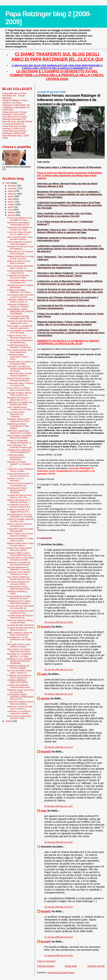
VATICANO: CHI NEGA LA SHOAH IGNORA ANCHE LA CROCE (19, 369)
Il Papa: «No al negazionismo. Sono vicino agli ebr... (20, 549)
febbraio (12, 212)
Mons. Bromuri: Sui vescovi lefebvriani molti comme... (19, 650)
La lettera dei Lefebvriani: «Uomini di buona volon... (19, 686)
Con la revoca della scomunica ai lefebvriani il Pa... (20, 612)
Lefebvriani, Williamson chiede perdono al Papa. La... (20, 301)
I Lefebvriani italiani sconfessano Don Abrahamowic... (16, 457)
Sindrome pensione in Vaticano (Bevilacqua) (20, 286)
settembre (13, 194)
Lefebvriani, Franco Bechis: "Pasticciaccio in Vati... (19, 573)
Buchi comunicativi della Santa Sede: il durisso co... (20, 267)
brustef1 (46, 627)
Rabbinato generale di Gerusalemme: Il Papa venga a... (18, 426)
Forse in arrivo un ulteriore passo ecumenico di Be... (19, 389)
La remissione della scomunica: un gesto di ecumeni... (21, 296)
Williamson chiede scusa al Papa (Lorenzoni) (19, 262)
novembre (13, 188)
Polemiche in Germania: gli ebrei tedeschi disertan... (19, 564)
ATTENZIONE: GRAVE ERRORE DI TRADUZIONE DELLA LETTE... (20, 697)
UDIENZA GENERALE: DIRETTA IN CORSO (18, 681)
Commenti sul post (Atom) (61, 972)
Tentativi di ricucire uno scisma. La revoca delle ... (20, 691)
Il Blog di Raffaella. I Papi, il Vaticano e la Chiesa (15, 101)
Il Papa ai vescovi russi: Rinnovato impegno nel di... (20, 337)
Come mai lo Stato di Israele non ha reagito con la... (19, 233)
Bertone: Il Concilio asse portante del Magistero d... (20, 442)
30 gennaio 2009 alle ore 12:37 (59, 694)
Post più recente (46, 966)
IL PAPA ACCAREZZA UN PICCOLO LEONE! (18, 667)
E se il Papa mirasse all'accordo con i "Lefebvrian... (16, 414)
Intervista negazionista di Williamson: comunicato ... (20, 568)
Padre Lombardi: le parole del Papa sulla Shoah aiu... (20, 634)
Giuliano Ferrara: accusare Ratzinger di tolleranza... (19, 379)
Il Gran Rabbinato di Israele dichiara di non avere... (19, 597)
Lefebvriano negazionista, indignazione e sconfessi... (20, 432)
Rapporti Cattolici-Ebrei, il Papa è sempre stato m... (20, 544)
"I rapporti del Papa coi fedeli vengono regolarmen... (19, 375)
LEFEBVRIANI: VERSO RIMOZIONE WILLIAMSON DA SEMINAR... (20, 311)
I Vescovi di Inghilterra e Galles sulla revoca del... (20, 540)
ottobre (11, 191)
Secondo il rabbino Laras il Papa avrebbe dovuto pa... (20, 554)
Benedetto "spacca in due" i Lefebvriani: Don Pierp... (19, 420)
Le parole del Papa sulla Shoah (20, 625)
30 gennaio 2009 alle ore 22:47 (59, 842)
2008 (8, 721)
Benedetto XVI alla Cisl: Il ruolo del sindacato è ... (20, 248)
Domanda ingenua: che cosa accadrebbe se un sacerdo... (21, 515)
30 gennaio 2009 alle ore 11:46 (59, 669)
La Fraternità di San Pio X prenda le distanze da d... (19, 506)
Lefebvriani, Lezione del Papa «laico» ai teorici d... (20, 708)
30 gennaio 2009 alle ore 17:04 (59, 806)
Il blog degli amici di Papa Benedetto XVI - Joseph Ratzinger (14, 96)
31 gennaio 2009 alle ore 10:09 (59, 955)
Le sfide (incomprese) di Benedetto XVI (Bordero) (19, 346)
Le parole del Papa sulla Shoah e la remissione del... (20, 607)
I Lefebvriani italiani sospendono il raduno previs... (18, 357)
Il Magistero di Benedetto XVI (16, 105)
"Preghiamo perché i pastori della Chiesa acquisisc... (19, 602)
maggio (12, 204)
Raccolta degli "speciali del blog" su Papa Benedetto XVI (18, 123)
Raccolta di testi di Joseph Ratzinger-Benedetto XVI (15, 118)
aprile (11, 207)
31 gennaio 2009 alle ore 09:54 (59, 937)
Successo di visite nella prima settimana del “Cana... (20, 322)
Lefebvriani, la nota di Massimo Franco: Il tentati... (20, 470)
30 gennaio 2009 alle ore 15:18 (59, 747)
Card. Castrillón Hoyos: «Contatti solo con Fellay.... (20, 408)
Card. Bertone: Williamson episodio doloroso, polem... (20, 578)
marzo (11, 210)
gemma (45, 698)
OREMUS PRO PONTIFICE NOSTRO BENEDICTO (19, 451)
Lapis (44, 674)
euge (44, 811)
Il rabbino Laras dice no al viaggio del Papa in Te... (19, 511)
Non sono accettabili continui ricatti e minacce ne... (19, 672)
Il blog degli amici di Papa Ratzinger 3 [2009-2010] (14, 132)
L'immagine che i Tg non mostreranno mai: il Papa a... (19, 639)
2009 (8, 183)
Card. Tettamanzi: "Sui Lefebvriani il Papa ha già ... (20, 446)
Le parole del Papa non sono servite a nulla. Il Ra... (19, 496)
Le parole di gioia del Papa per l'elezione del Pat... (20, 617)
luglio (11, 199)
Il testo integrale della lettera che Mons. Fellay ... (19, 717)
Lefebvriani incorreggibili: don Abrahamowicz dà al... (20, 403)
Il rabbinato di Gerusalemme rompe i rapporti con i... (19, 677)
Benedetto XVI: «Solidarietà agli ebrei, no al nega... (19, 655)
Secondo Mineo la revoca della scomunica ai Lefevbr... (20, 559)
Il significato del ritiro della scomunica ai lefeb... (18, 277)
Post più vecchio (96, 966)
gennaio (12, 215)
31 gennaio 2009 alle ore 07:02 (59, 907)
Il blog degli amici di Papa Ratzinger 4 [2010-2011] (14, 127)
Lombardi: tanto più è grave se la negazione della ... (20, 363)
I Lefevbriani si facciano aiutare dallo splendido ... (20, 530)
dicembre (12, 186)
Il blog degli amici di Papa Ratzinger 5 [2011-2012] (14, 113)
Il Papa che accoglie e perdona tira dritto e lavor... (20, 520)
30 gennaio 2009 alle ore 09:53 (59, 622)
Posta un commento (46, 961)
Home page (71, 966)
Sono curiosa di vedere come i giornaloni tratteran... (20, 238)
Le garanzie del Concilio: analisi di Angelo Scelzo (19, 588)
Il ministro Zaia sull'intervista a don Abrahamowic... (20, 341)
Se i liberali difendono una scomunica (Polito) (18, 583)
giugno (11, 202)
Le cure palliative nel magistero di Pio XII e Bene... (20, 332)
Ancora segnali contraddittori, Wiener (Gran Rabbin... (20, 437)
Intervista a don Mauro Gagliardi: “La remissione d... (19, 464)
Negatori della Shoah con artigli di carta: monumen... (20, 257)
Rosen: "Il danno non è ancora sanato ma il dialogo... (20, 535)
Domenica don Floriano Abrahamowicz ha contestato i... (17, 490)
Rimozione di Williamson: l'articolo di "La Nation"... (19, 305)
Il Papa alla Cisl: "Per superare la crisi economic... (20, 253)
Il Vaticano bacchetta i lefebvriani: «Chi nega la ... (20, 291)
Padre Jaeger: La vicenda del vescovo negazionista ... (20, 327)
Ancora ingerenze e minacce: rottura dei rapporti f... (20, 243)
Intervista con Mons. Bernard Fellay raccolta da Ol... (19, 394)
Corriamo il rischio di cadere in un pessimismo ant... (20, 484)
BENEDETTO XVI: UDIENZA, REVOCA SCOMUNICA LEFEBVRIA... (20, 661)
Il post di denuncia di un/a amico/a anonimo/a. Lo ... (19, 475)
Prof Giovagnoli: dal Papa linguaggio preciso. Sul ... (19, 317)
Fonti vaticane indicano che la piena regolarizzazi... (20, 351)
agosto (11, 196)
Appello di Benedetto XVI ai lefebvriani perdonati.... (19, 501)
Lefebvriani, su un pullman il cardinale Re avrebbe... (19, 712)
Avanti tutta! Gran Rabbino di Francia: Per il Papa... (19, 228)
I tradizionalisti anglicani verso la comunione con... (20, 281)
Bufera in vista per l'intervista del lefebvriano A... (19, 525)
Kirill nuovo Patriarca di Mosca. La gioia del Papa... (20, 621)
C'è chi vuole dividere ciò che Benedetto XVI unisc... (20, 219)
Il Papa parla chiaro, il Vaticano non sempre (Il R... (20, 384)
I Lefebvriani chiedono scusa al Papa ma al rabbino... (20, 703)
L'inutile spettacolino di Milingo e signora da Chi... (20, 272)
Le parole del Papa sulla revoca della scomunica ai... (21, 629)
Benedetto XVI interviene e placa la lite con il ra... (19, 399)
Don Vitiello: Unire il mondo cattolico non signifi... (19, 645)
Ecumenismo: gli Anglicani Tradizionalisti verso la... (19, 224)
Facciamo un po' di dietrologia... (15, 480)
